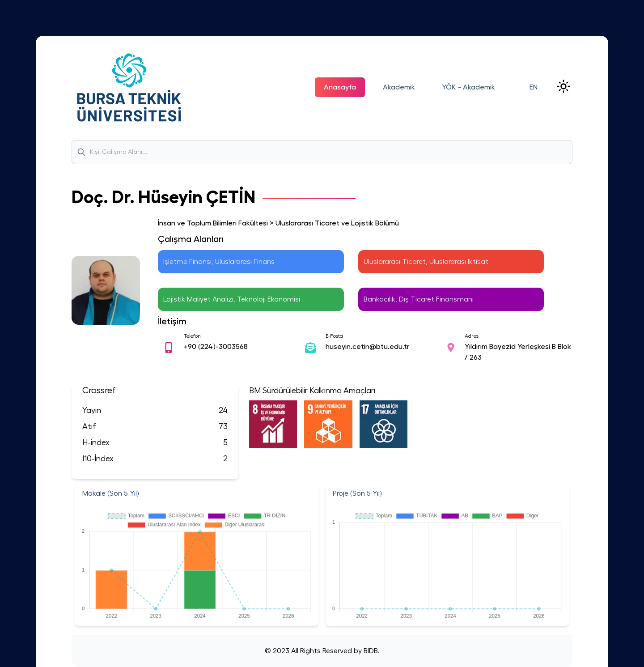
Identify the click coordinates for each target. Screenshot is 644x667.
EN (534, 87)
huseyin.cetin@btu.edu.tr (368, 347)
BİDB (370, 651)
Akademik (399, 87)
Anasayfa (340, 87)
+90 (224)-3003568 (216, 347)
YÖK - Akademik (468, 87)
